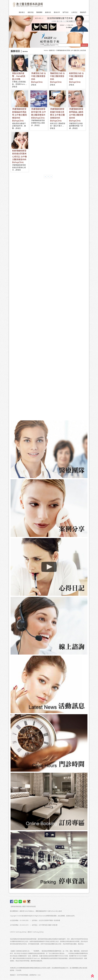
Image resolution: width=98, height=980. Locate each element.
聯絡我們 (83, 12)
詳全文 (15, 87)
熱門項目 (66, 12)
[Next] (51, 177)
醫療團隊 (39, 12)
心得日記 (74, 12)
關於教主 (22, 12)
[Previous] (45, 177)
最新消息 (31, 12)
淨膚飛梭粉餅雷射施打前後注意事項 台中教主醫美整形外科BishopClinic (57, 115)
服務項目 (48, 12)
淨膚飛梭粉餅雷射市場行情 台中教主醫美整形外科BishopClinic (39, 113)
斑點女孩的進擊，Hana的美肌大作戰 (19, 76)
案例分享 (57, 12)
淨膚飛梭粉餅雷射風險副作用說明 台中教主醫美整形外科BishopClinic (20, 115)
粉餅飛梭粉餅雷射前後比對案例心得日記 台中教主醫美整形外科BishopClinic (20, 156)
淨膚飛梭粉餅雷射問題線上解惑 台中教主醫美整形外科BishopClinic (76, 115)
